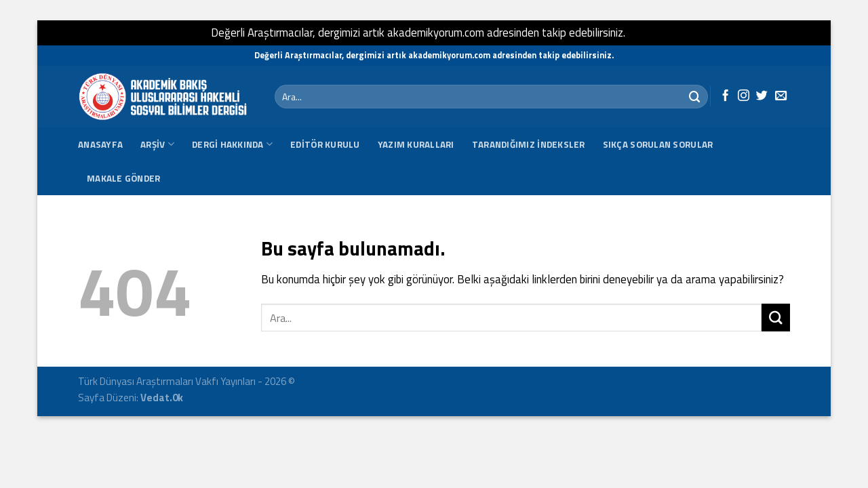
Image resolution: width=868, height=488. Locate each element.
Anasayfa (100, 144)
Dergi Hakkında (232, 144)
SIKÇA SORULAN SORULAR (658, 144)
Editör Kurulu (325, 144)
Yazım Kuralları (416, 144)
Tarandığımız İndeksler (529, 144)
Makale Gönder (124, 178)
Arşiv (157, 144)
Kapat (643, 33)
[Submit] (695, 97)
